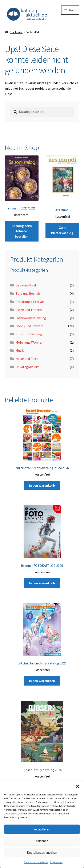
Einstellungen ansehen (42, 852)
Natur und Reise (27, 359)
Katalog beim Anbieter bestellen (22, 231)
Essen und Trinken (29, 310)
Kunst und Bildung (29, 334)
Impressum (56, 862)
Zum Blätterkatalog (62, 230)
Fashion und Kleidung (31, 318)
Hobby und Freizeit (29, 326)
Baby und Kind (26, 285)
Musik (20, 350)
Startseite (16, 32)
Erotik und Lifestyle (30, 302)
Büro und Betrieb (28, 293)
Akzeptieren (42, 829)
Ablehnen (42, 841)
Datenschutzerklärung (36, 862)
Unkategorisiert (27, 367)
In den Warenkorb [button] (42, 485)
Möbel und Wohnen (29, 342)
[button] (78, 786)
